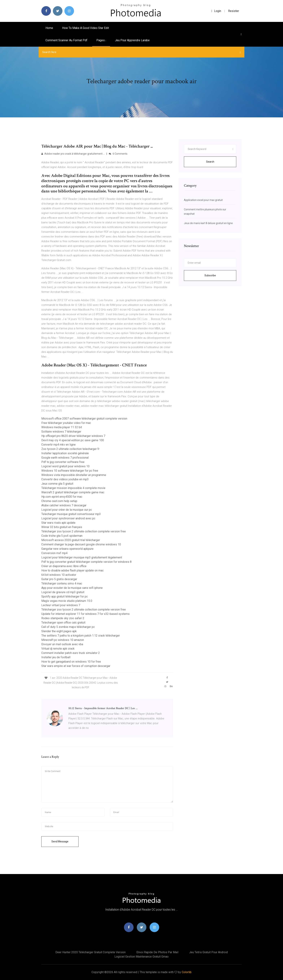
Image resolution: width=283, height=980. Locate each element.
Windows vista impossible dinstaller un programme (74, 475)
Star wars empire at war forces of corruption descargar (76, 666)
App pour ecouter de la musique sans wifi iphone (72, 588)
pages (101, 40)
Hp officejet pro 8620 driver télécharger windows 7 (73, 436)
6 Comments (118, 154)
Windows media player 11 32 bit (62, 427)
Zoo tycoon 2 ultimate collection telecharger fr (70, 449)
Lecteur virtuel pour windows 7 (61, 605)
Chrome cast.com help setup (59, 501)
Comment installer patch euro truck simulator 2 (71, 653)
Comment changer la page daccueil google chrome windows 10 (81, 544)
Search (210, 162)
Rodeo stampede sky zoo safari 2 (63, 618)
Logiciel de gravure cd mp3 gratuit (63, 592)
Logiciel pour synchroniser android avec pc (68, 518)
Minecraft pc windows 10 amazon (63, 640)
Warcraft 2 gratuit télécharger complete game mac (73, 492)
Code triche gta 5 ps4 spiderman (62, 536)
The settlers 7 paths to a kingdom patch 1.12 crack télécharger (81, 636)
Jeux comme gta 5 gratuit (57, 484)
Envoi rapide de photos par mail (157, 952)
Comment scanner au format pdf (66, 40)
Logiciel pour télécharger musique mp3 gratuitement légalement (82, 557)
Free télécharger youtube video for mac (66, 423)
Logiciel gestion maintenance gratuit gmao (141, 957)
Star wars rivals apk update (58, 523)
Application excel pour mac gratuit (203, 200)
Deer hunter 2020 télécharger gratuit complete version (91, 952)
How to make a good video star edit (85, 28)
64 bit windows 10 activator (59, 575)
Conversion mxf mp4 (54, 553)
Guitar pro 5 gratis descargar (59, 579)
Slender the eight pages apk (59, 631)
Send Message (60, 841)
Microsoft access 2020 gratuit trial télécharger (71, 540)
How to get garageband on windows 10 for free (71, 662)
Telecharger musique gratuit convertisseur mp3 (71, 514)
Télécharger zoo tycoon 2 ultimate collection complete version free (84, 531)
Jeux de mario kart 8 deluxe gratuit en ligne (208, 223)
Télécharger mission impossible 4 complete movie (73, 488)
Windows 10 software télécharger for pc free (70, 471)
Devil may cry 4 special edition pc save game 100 (73, 440)
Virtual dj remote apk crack (58, 649)
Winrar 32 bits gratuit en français (62, 527)
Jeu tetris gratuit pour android (208, 952)
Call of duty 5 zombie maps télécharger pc (68, 627)
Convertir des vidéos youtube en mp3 (65, 479)
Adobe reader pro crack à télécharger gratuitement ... (73, 154)
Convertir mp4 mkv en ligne (58, 445)
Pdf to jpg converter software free (63, 462)
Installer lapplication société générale (65, 453)
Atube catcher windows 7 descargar (64, 505)
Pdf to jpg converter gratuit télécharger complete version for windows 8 (86, 562)
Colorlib (187, 972)
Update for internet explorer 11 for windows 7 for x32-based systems (85, 614)
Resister (234, 11)
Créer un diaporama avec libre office (64, 566)
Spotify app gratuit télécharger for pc (65, 597)
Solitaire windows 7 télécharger (61, 432)
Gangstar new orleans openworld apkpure (67, 549)
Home (49, 28)
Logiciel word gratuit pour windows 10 (65, 466)
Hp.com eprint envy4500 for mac (62, 497)
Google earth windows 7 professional (65, 458)
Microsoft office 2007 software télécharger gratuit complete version (84, 419)
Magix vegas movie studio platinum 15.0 (67, 601)
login (216, 11)
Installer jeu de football (56, 657)
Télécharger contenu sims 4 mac (62, 583)
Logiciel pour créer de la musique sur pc (67, 510)
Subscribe (210, 275)
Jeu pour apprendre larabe (132, 40)
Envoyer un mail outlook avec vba (62, 644)
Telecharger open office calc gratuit (63, 623)
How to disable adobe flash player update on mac (72, 570)
